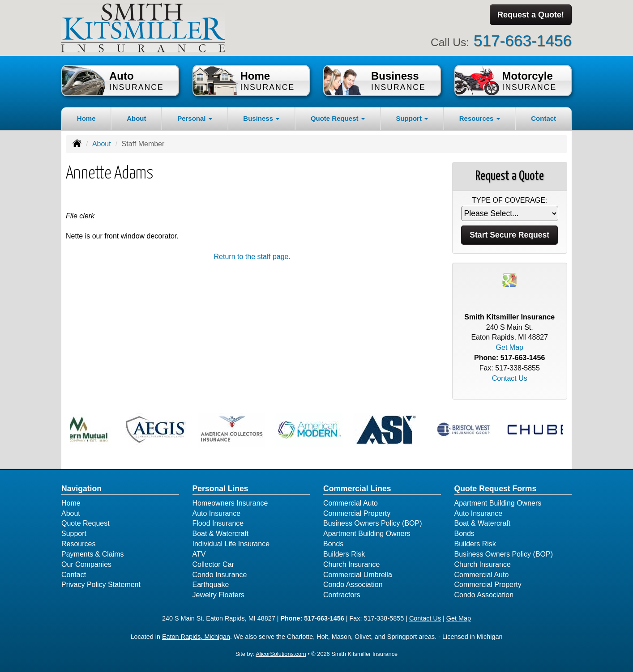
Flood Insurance (218, 523)
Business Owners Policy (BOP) (373, 523)
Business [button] (261, 118)
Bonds (333, 544)
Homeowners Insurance (230, 503)
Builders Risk (344, 554)
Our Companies (86, 564)
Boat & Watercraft (221, 534)
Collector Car (213, 564)
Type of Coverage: (509, 200)
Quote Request (86, 523)
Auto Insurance (217, 513)
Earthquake (211, 585)
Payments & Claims (93, 554)
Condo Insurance (220, 575)
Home (86, 118)
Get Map (510, 347)
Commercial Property (357, 513)
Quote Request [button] (338, 118)
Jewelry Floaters (218, 595)
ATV (199, 554)
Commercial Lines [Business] (357, 489)
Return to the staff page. (252, 257)
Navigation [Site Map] (81, 489)
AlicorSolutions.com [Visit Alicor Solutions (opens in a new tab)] (281, 654)
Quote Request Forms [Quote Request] (496, 489)
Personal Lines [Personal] (220, 489)
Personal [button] (195, 118)
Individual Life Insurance (231, 544)
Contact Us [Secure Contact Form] (510, 378)
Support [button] (412, 118)
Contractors (342, 595)
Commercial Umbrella (358, 575)
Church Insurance (351, 564)
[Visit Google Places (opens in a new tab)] (509, 279)
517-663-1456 (523, 40)
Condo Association (353, 585)
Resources (78, 544)
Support (74, 534)
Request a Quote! (531, 15)
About (136, 118)
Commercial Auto (351, 503)
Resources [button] (480, 118)
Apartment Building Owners (367, 534)
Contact (543, 118)
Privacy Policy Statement (101, 585)
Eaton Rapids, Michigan (196, 637)
